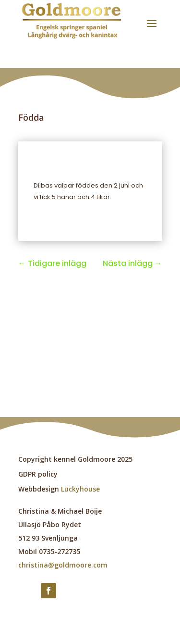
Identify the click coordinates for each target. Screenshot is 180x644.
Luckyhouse (80, 489)
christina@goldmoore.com (63, 565)
